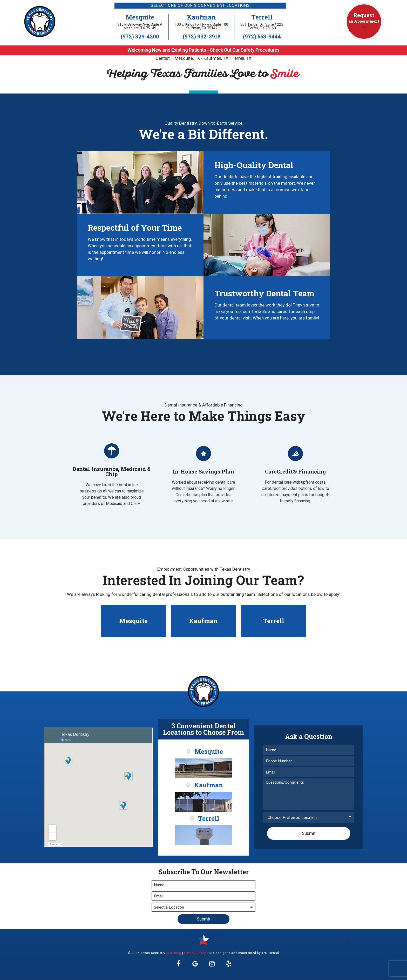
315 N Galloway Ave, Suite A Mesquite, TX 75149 (140, 26)
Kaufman (201, 17)
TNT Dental (270, 953)
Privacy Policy (195, 953)
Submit (309, 833)
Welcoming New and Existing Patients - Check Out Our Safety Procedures (203, 50)
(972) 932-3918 (202, 36)
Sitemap (175, 953)
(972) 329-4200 (140, 36)
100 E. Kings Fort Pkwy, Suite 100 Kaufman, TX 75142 (201, 26)
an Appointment (364, 21)
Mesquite (140, 17)
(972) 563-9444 (262, 36)
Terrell (262, 17)
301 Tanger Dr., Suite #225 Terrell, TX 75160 (262, 26)
